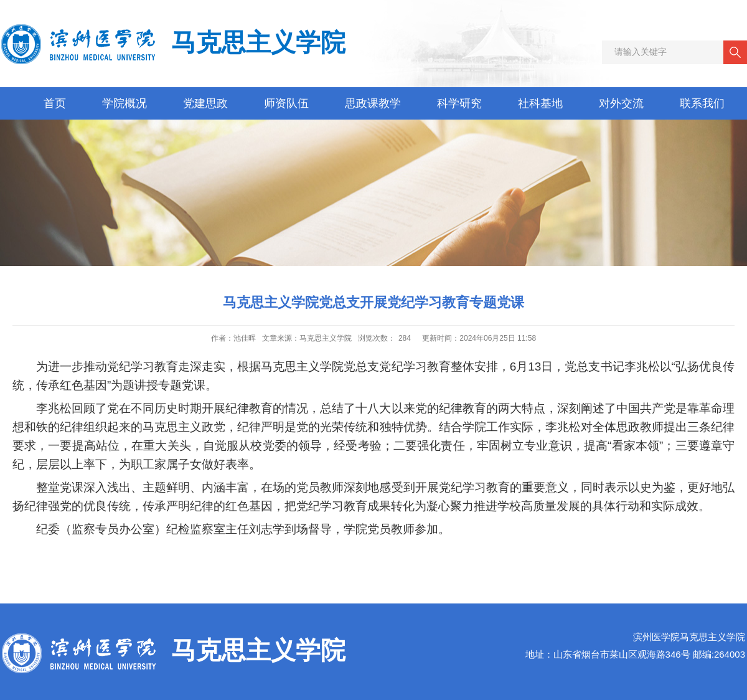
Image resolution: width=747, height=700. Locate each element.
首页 (55, 103)
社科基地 (540, 103)
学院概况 (125, 103)
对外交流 (621, 103)
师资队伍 (286, 103)
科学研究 (459, 103)
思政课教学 (373, 103)
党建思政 (205, 103)
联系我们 (702, 103)
